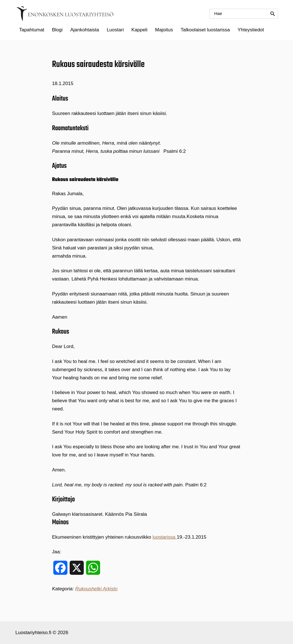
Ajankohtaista (85, 30)
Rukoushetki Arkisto (96, 589)
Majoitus (164, 30)
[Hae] (244, 14)
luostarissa (165, 537)
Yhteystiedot (251, 30)
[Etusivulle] (65, 14)
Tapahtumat (32, 30)
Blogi (57, 30)
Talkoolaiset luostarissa (205, 30)
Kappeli (139, 30)
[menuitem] (32, 30)
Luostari (115, 30)
